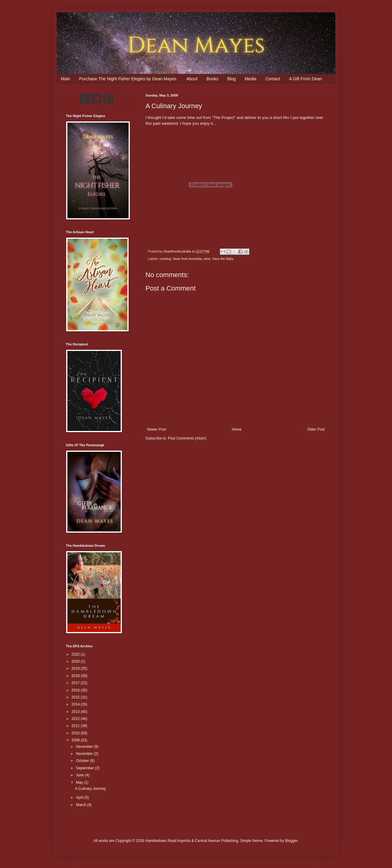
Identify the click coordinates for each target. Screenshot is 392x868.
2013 (76, 712)
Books (212, 79)
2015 (76, 697)
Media (251, 79)
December (85, 747)
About (192, 79)
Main (66, 79)
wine (207, 259)
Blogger (291, 841)
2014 (76, 704)
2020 (76, 661)
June (80, 775)
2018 (76, 676)
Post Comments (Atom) (187, 438)
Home (237, 429)
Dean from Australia (187, 259)
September (85, 768)
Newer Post (156, 429)
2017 (76, 683)
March (82, 805)
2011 (76, 726)
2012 (76, 719)
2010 (76, 733)
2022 (76, 654)
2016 (76, 690)
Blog (232, 79)
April (80, 798)
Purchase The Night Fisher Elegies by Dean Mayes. (128, 79)
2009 (76, 740)
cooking (165, 259)
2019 (76, 668)
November (85, 754)
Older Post (316, 429)
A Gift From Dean (305, 79)
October (83, 761)
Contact (273, 79)
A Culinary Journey (90, 789)
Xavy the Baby (223, 259)
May (80, 782)
